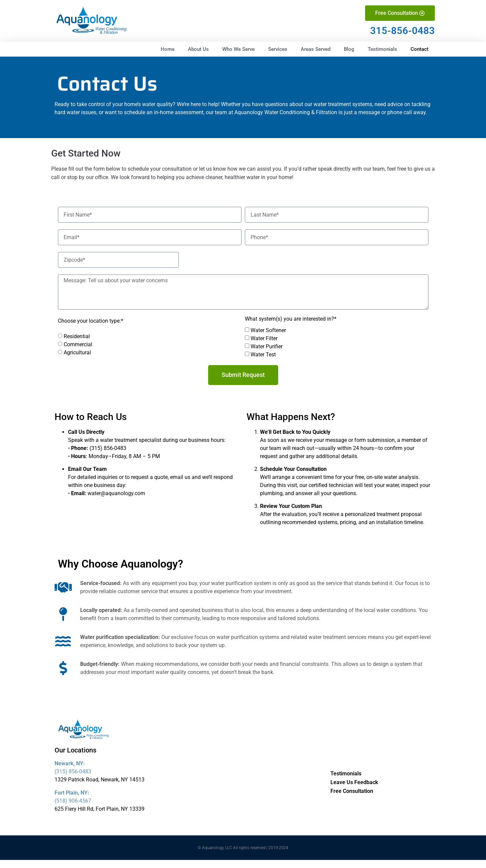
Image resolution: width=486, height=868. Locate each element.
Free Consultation (352, 791)
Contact (419, 49)
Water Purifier (267, 346)
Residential (77, 336)
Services (278, 49)
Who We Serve (238, 49)
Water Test (263, 355)
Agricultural (77, 352)
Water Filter (264, 338)
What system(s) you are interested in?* (291, 319)
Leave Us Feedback (354, 782)
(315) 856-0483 (73, 771)
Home (168, 49)
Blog (349, 49)
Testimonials (382, 49)
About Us (198, 49)
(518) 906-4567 (73, 801)
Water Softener (268, 330)
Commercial (78, 344)
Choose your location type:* (91, 321)
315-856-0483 (402, 31)
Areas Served (316, 49)
